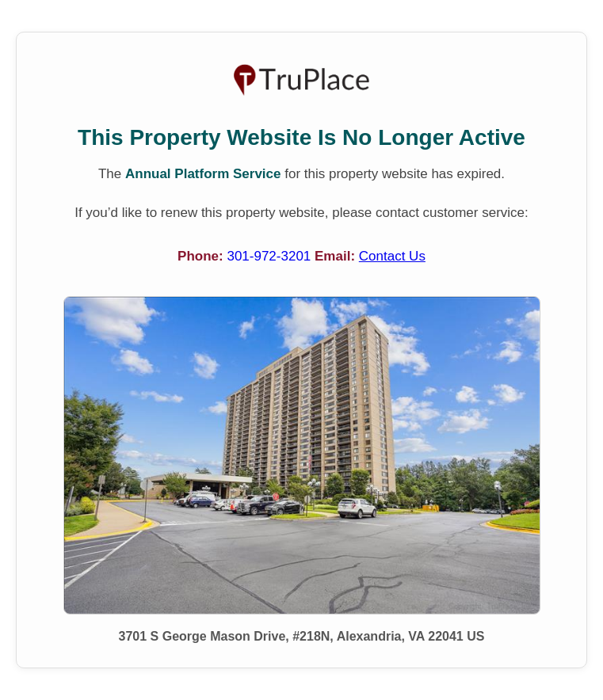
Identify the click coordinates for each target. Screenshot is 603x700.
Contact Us (392, 256)
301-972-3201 (271, 256)
